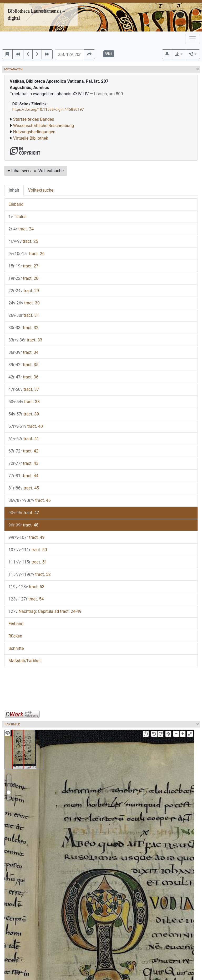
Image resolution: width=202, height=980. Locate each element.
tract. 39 (24, 414)
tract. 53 (26, 587)
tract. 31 (24, 315)
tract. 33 (25, 340)
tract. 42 (23, 451)
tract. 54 (26, 599)
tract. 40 (26, 426)
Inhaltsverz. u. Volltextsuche (36, 171)
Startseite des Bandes (34, 119)
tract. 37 (24, 389)
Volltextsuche (41, 190)
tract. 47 (24, 513)
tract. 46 (30, 500)
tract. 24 (21, 229)
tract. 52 (30, 574)
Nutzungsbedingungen (34, 132)
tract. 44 (23, 476)
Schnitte (16, 648)
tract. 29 (24, 291)
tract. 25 (23, 241)
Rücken (15, 636)
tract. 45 (24, 488)
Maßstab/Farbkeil (25, 661)
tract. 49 (26, 537)
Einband (16, 204)
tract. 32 (23, 328)
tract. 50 (28, 550)
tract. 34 (23, 352)
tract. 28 (23, 278)
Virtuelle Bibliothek (31, 138)
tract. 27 (23, 266)
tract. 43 (23, 463)
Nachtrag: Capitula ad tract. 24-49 (45, 611)
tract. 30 (24, 303)
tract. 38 (24, 402)
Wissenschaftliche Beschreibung (44, 126)
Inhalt (14, 190)
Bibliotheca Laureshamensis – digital (36, 15)
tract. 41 (24, 439)
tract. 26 (26, 254)
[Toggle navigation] (193, 39)
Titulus (17, 217)
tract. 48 (23, 525)
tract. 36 (23, 377)
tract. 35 (23, 365)
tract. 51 (28, 562)
